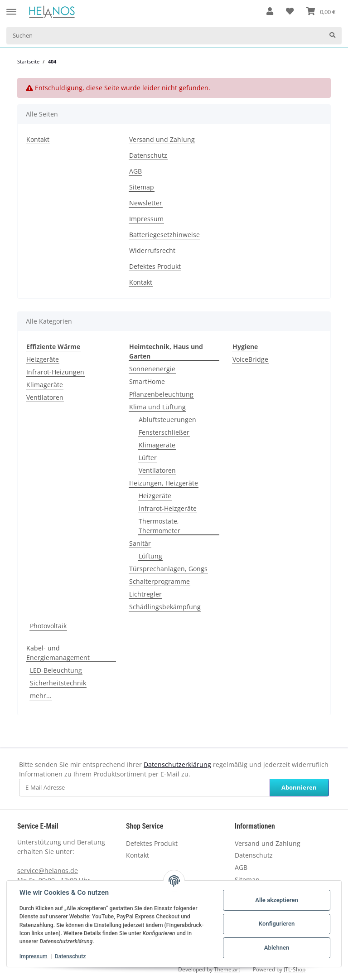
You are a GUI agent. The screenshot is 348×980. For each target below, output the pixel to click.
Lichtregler (145, 594)
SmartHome (147, 381)
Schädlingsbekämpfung (165, 607)
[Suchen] (165, 36)
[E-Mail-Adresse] (145, 788)
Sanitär (140, 543)
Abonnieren (299, 787)
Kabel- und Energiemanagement (58, 653)
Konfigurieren (277, 924)
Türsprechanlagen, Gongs (168, 569)
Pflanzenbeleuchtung (161, 394)
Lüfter (148, 458)
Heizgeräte (43, 359)
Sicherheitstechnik (58, 683)
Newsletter (146, 203)
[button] (270, 12)
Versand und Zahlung (162, 139)
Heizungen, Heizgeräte (164, 483)
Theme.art (227, 969)
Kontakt (38, 139)
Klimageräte (45, 385)
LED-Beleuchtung (56, 670)
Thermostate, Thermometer (159, 526)
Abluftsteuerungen (167, 420)
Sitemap (142, 187)
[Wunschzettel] (290, 12)
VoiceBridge (250, 359)
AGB (135, 171)
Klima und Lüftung (157, 407)
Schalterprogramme (159, 581)
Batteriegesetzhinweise (164, 235)
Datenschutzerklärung (177, 764)
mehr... (41, 696)
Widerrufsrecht (152, 250)
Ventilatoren (45, 397)
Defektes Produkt (155, 266)
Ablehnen (277, 948)
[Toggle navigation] (11, 8)
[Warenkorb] (321, 12)
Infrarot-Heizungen (55, 372)
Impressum (146, 219)
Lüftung (150, 556)
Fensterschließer (164, 432)
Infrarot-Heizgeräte (168, 508)
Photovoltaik (48, 626)
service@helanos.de (48, 871)
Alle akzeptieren (277, 900)
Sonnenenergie (152, 369)
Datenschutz (148, 155)
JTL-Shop (295, 969)
